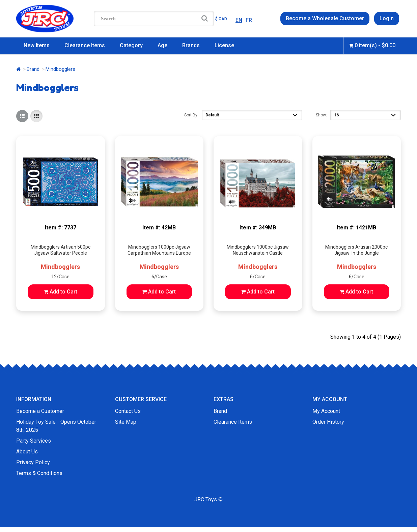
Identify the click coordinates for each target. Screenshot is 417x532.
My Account (326, 411)
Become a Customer (40, 411)
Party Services (34, 441)
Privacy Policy (33, 462)
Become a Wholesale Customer (325, 18)
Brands (191, 45)
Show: (321, 115)
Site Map (126, 422)
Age (162, 45)
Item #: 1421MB (356, 228)
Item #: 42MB (159, 228)
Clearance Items (85, 45)
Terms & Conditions (39, 473)
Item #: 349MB (258, 228)
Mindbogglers (60, 267)
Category (131, 45)
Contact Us (128, 411)
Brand (33, 69)
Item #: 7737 (61, 228)
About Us (27, 452)
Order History (328, 422)
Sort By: (191, 115)
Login (387, 18)
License (224, 45)
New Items (37, 45)
